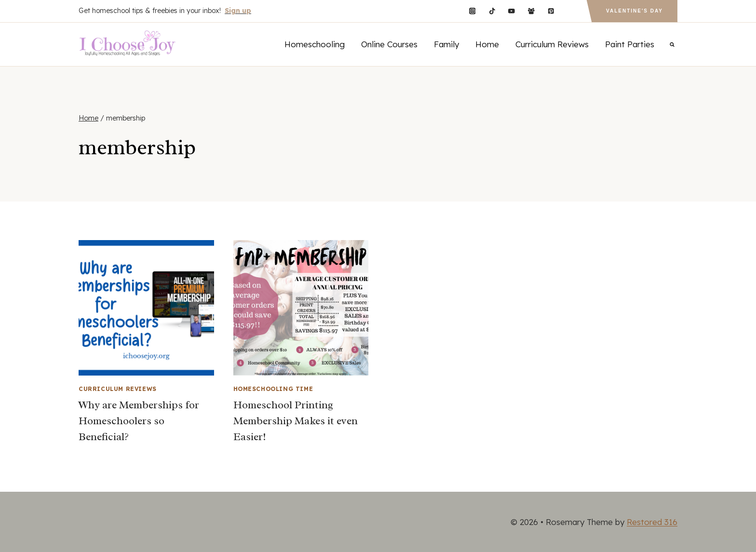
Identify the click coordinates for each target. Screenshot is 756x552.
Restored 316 (652, 522)
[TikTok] (492, 11)
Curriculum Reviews (552, 44)
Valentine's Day (634, 11)
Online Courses (389, 44)
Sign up (238, 11)
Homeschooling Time (273, 389)
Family (446, 44)
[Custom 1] (571, 11)
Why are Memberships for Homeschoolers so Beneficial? (139, 421)
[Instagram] (472, 11)
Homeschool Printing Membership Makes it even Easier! (296, 421)
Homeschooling (315, 44)
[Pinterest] (551, 11)
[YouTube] (512, 11)
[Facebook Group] (531, 11)
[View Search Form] (672, 44)
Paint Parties (630, 44)
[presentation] (146, 308)
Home (487, 44)
